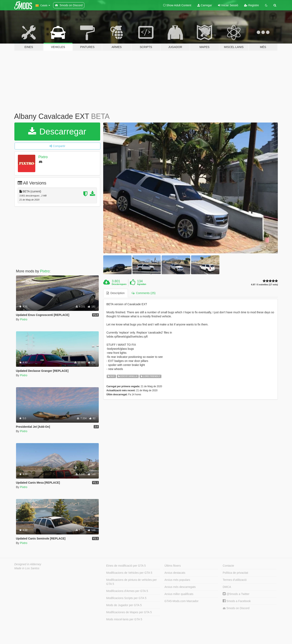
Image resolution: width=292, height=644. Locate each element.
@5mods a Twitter (236, 594)
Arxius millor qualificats (179, 594)
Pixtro (43, 157)
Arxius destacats (175, 573)
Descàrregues (119, 284)
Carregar (205, 5)
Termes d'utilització (235, 580)
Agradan (142, 284)
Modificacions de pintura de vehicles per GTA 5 (132, 582)
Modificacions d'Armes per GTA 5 (127, 591)
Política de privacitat (235, 573)
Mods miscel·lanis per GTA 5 (124, 619)
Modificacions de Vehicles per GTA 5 (129, 573)
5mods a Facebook (237, 601)
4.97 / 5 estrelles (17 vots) (265, 285)
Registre (251, 5)
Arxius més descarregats (180, 587)
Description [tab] (116, 293)
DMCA (227, 587)
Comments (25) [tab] (144, 293)
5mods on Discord (236, 608)
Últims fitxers (173, 566)
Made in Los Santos (27, 568)
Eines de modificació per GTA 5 (126, 566)
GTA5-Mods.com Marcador (181, 601)
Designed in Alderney (28, 564)
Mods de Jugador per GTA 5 (124, 605)
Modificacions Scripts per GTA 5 (126, 598)
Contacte (228, 566)
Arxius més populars (177, 580)
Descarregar (57, 132)
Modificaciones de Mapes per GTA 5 (129, 612)
